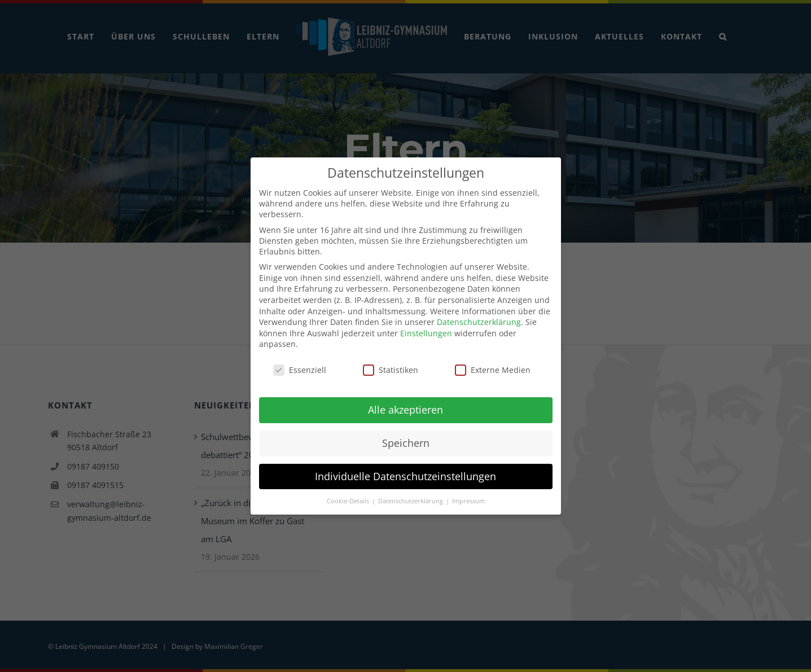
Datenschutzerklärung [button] (411, 497)
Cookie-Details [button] (349, 497)
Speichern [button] (406, 439)
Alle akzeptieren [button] (405, 406)
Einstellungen (426, 329)
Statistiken (391, 366)
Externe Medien (493, 366)
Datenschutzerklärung (479, 319)
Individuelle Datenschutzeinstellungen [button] (405, 472)
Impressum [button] (468, 497)
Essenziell (300, 366)
